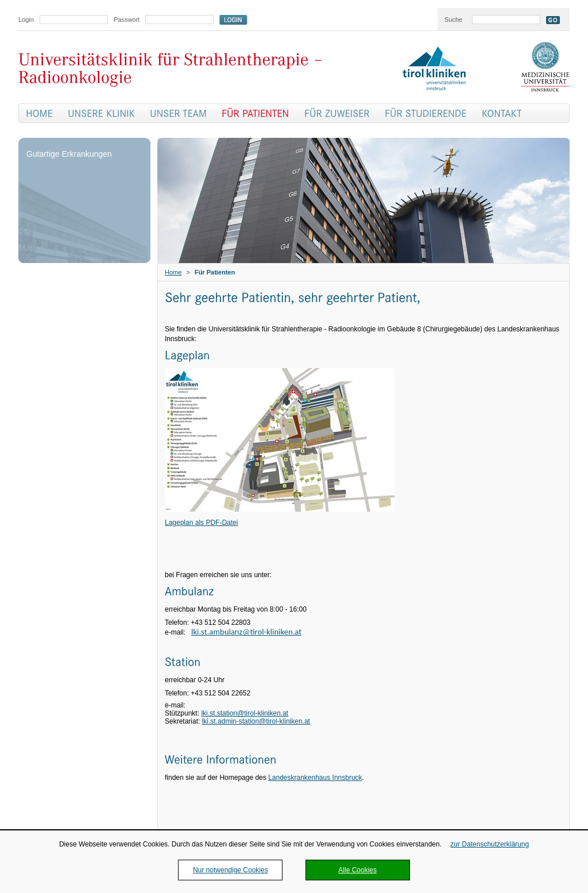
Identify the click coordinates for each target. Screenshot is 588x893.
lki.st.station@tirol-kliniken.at (245, 713)
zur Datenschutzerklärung (490, 844)
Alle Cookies (357, 870)
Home (173, 272)
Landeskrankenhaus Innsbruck (315, 778)
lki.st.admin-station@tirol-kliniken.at (256, 721)
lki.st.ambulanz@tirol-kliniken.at (246, 632)
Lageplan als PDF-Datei (201, 523)
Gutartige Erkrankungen (69, 154)
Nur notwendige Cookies (231, 870)
